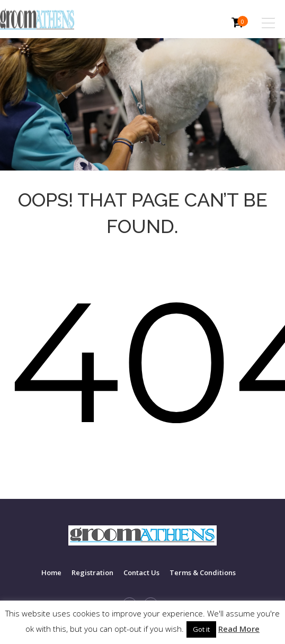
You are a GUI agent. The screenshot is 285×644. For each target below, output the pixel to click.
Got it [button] (201, 629)
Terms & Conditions (203, 573)
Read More (239, 629)
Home (51, 573)
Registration (92, 573)
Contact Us (141, 573)
